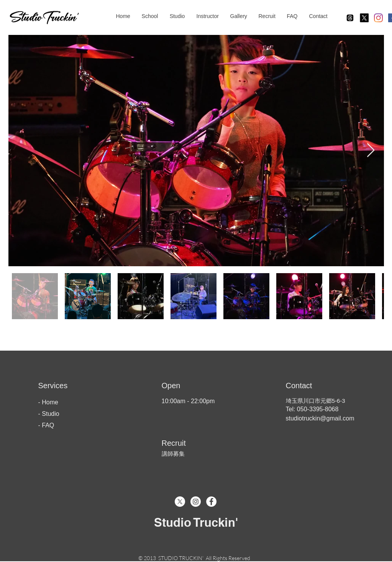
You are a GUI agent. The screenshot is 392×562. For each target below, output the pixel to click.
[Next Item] (371, 151)
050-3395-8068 (317, 409)
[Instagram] (378, 18)
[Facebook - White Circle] (211, 502)
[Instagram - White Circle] (196, 502)
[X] (364, 18)
